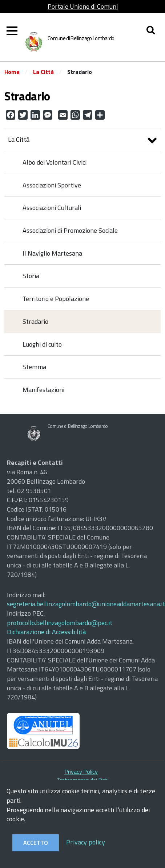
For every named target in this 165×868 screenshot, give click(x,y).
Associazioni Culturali (52, 208)
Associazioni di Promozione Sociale (70, 230)
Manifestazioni (43, 390)
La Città (43, 72)
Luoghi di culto (42, 344)
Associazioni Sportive (52, 185)
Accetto (36, 843)
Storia (31, 276)
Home (12, 72)
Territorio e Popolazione (56, 299)
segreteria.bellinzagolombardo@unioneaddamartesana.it (86, 604)
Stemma (34, 367)
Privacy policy (86, 842)
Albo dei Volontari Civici (55, 162)
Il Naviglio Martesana (52, 253)
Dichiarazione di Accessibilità (46, 632)
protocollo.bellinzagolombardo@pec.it (60, 623)
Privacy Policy (81, 772)
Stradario (35, 321)
